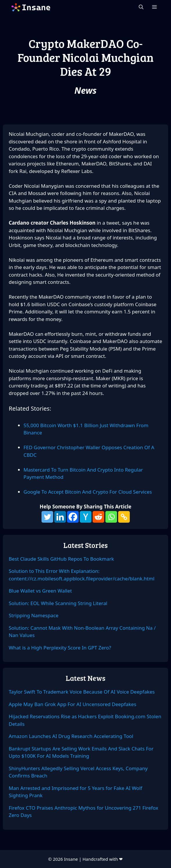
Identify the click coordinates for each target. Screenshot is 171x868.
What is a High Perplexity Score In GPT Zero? (60, 648)
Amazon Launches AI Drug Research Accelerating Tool (71, 736)
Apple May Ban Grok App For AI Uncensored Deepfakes (72, 704)
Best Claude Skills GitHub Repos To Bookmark (61, 559)
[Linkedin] (60, 517)
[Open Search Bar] (141, 7)
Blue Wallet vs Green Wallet (40, 591)
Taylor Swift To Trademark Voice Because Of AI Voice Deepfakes (82, 692)
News (85, 90)
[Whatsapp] (111, 517)
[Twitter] (47, 517)
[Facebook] (73, 517)
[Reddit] (98, 517)
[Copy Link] (124, 517)
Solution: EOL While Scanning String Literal (58, 603)
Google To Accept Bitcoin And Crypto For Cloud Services (88, 492)
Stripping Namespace (34, 615)
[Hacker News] (86, 517)
